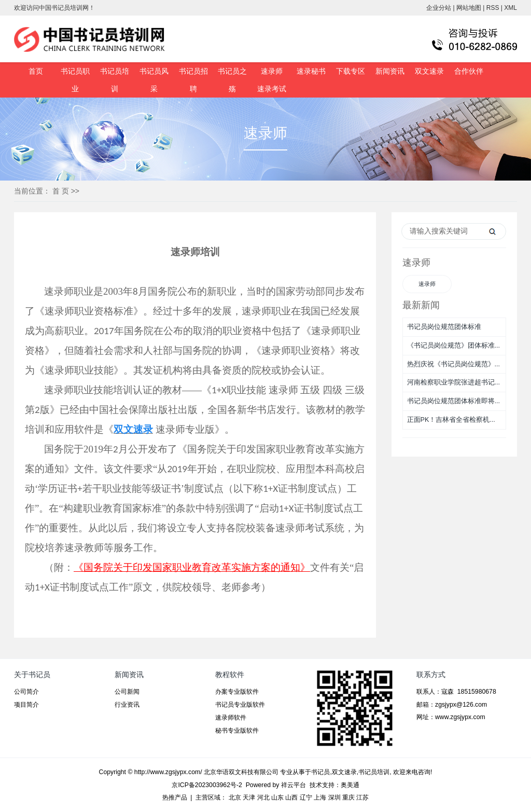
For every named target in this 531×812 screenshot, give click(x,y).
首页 (36, 71)
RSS (493, 8)
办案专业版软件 (237, 692)
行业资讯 (127, 705)
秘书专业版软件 (237, 731)
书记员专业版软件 (240, 705)
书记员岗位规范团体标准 (444, 327)
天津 (249, 797)
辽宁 (306, 797)
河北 (263, 797)
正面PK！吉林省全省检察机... (451, 420)
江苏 (362, 797)
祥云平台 (294, 785)
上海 (320, 797)
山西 (291, 797)
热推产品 (175, 797)
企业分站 (439, 8)
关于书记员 (32, 675)
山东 (277, 797)
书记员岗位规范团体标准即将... (454, 401)
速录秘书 (311, 71)
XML (511, 8)
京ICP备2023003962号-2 (207, 785)
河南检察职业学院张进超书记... (454, 382)
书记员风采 (154, 80)
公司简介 (26, 692)
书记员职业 (75, 80)
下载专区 (351, 71)
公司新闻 (127, 692)
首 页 (61, 191)
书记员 (320, 772)
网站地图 (469, 8)
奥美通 (350, 785)
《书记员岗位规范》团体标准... (454, 346)
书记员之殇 (232, 80)
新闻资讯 (390, 71)
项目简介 (26, 705)
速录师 (272, 71)
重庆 (348, 797)
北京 (235, 797)
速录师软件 (231, 718)
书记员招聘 (193, 80)
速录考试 (272, 89)
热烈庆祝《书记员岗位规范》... (454, 364)
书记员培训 (115, 80)
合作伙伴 (469, 71)
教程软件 (230, 675)
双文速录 (429, 71)
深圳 (334, 797)
